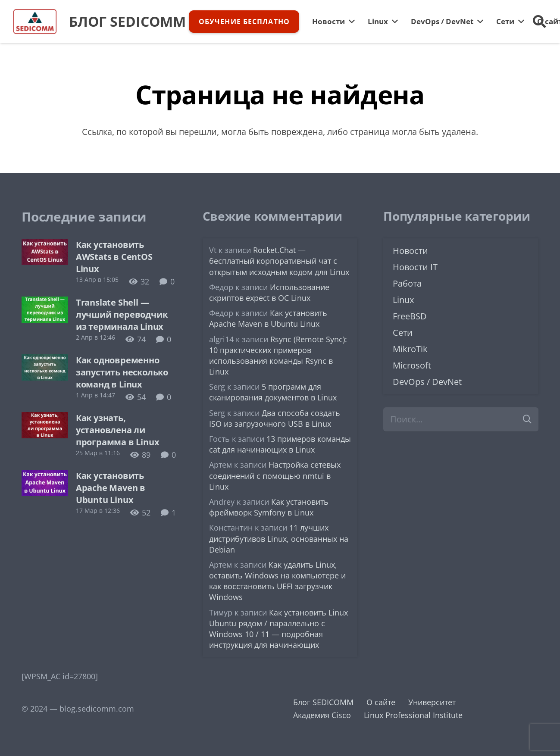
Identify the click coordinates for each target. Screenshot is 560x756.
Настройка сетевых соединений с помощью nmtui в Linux (275, 475)
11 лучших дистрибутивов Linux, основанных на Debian (279, 538)
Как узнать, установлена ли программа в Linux (118, 430)
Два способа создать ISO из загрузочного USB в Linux (275, 418)
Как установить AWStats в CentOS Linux (114, 257)
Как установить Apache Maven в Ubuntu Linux (111, 488)
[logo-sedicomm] (35, 22)
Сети (403, 333)
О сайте (381, 702)
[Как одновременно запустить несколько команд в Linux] (45, 361)
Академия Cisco (322, 715)
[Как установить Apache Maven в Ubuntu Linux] (45, 476)
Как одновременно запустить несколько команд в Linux (122, 372)
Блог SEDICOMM (323, 702)
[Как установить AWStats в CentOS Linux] (45, 245)
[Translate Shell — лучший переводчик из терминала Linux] (45, 303)
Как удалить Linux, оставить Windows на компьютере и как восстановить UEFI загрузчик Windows (277, 581)
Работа (407, 283)
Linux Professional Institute (413, 715)
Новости (410, 251)
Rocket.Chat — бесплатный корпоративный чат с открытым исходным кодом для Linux (279, 261)
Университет (432, 702)
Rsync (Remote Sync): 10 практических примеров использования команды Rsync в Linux (278, 356)
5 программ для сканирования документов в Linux (273, 392)
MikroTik (410, 349)
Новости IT (415, 267)
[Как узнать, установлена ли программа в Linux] (45, 419)
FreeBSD (410, 316)
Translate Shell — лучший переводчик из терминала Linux (122, 314)
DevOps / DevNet (427, 382)
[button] (539, 22)
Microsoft (412, 365)
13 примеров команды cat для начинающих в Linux (280, 444)
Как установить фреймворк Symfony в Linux (269, 507)
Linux (403, 300)
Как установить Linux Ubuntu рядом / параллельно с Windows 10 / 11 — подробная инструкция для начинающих (278, 629)
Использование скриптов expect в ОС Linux (269, 292)
